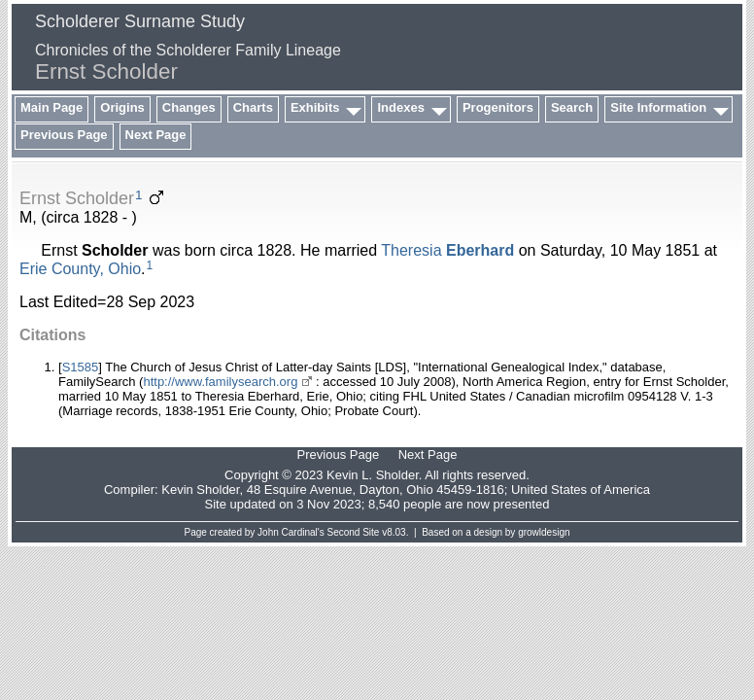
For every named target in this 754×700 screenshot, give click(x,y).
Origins (122, 107)
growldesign (544, 532)
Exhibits (315, 107)
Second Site (354, 532)
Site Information (658, 107)
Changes (189, 107)
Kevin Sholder (200, 490)
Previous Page (64, 135)
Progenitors (498, 107)
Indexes (400, 107)
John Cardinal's (291, 532)
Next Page (156, 135)
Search (572, 107)
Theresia (447, 250)
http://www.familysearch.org (220, 382)
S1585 (81, 367)
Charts (253, 107)
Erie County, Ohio (80, 269)
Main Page (51, 107)
